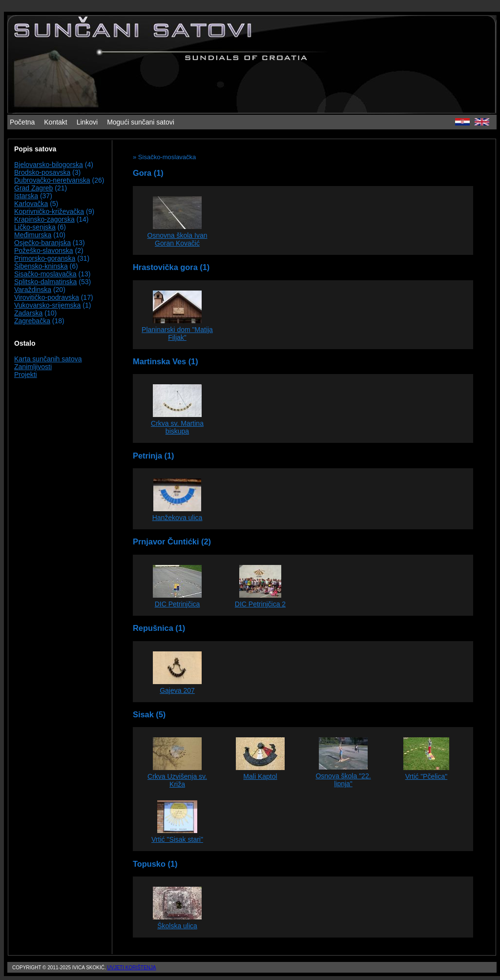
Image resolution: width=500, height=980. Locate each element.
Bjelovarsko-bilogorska (49, 165)
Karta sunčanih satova (48, 359)
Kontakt (55, 122)
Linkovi (87, 122)
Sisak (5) (149, 714)
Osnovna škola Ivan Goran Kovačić (177, 239)
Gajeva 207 (177, 690)
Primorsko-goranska (45, 258)
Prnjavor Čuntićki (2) (172, 542)
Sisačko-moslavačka (45, 274)
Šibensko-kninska (41, 266)
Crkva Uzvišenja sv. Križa (177, 780)
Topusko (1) (155, 864)
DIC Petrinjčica (177, 604)
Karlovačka (31, 204)
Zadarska (28, 313)
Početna (22, 122)
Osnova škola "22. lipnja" (343, 780)
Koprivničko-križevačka (49, 211)
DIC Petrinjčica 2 (260, 604)
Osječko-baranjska (42, 243)
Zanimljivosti (33, 367)
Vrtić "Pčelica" (426, 776)
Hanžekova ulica (177, 518)
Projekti (26, 375)
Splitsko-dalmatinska (45, 282)
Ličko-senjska (35, 227)
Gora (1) (148, 173)
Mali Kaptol (260, 776)
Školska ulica (177, 926)
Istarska (26, 196)
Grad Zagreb (33, 188)
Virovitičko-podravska (47, 297)
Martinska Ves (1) (166, 361)
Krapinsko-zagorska (44, 219)
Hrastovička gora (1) (171, 267)
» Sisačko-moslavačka (164, 157)
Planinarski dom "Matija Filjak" (177, 334)
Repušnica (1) (159, 628)
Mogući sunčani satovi (141, 122)
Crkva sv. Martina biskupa (177, 427)
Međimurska (33, 235)
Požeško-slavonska (44, 250)
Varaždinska (33, 290)
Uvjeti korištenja (131, 968)
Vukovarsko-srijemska (47, 305)
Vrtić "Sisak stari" (177, 839)
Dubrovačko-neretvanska (52, 180)
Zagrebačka (32, 321)
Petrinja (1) (154, 456)
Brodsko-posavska (42, 172)
